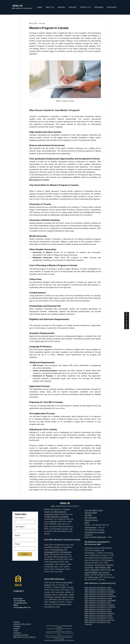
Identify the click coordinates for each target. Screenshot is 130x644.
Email (17, 535)
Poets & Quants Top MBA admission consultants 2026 (57, 512)
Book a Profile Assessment (95, 537)
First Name (19, 518)
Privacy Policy (70, 640)
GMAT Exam (93, 577)
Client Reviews (91, 527)
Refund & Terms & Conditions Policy (55, 640)
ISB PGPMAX (101, 567)
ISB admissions (57, 550)
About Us (88, 535)
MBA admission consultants (58, 517)
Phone (17, 544)
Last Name (19, 527)
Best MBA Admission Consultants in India (62, 539)
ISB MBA (88, 515)
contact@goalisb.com (22, 607)
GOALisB (55, 626)
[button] (99, 7)
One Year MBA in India (94, 510)
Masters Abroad (91, 520)
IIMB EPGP (95, 570)
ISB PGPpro (89, 567)
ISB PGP (53, 522)
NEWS (62, 639)
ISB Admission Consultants (96, 542)
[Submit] (25, 554)
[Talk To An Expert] (127, 321)
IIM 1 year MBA (91, 518)
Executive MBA (91, 513)
